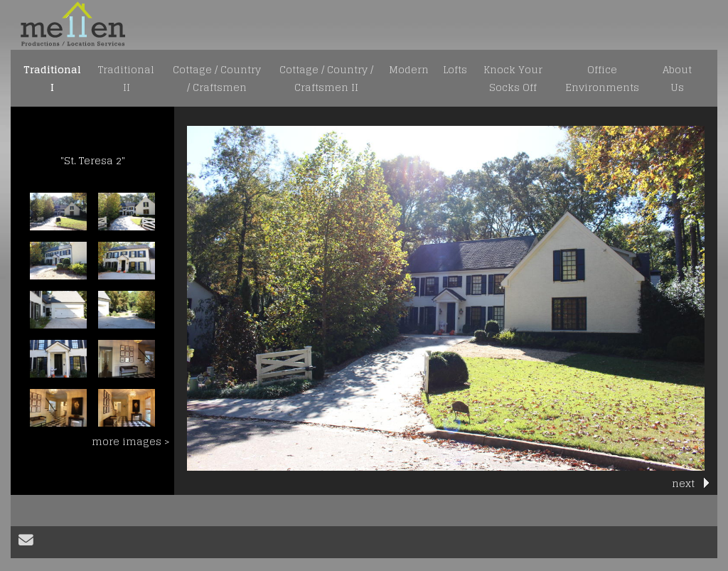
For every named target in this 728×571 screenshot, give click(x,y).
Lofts (455, 69)
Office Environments (602, 78)
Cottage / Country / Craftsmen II (326, 78)
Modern (409, 69)
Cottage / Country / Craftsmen (217, 78)
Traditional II (126, 78)
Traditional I (52, 78)
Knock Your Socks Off (513, 78)
